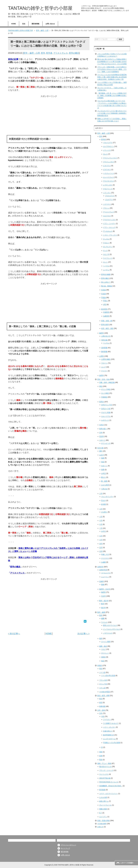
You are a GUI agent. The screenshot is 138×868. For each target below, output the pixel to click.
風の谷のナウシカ (105, 767)
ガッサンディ (108, 247)
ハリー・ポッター (109, 727)
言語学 (102, 436)
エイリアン (103, 817)
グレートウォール (105, 805)
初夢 (103, 470)
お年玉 (103, 473)
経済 (101, 703)
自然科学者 (103, 570)
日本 (101, 433)
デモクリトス (108, 189)
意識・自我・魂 (107, 321)
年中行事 (100, 448)
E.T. (101, 813)
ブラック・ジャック (106, 770)
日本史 (102, 425)
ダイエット (105, 653)
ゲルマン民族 (106, 413)
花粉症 (103, 657)
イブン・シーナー (109, 224)
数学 (103, 604)
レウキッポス (108, 185)
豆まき (103, 500)
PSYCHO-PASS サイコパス (109, 782)
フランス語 (103, 680)
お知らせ (100, 827)
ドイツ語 (102, 672)
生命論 (103, 290)
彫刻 (101, 760)
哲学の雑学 (105, 325)
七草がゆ (104, 489)
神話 (101, 386)
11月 (101, 548)
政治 (101, 699)
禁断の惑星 (103, 809)
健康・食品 (103, 646)
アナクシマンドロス (110, 158)
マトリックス (104, 774)
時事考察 (102, 706)
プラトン (106, 208)
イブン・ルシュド (109, 227)
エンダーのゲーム (109, 739)
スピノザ (106, 254)
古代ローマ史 (106, 409)
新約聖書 (104, 352)
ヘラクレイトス (108, 173)
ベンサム (106, 343)
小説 (103, 716)
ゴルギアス (109, 200)
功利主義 (104, 340)
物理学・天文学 (105, 589)
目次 (24, 24)
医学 (101, 615)
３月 (101, 509)
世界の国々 (103, 429)
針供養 (103, 504)
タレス (105, 154)
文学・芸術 (101, 710)
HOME (14, 24)
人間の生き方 (106, 336)
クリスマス (105, 558)
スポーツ (102, 440)
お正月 (102, 455)
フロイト (104, 363)
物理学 (103, 592)
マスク (103, 649)
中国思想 (106, 312)
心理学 (102, 356)
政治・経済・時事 (103, 696)
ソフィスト (107, 193)
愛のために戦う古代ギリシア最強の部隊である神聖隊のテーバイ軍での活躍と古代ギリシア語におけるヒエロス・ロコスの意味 (112, 62)
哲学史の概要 (106, 274)
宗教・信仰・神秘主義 (107, 382)
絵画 (101, 756)
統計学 (103, 608)
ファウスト (107, 720)
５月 (101, 521)
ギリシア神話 (106, 389)
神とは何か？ (106, 282)
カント (105, 262)
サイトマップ (65, 848)
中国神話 (104, 397)
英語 (101, 669)
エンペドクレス (108, 177)
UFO (105, 305)
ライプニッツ (108, 258)
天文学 (103, 596)
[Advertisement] (49, 116)
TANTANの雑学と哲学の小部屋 (40, 8)
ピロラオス (107, 170)
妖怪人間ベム (104, 801)
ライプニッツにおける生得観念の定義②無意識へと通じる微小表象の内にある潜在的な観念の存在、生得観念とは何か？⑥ (112, 77)
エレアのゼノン (108, 146)
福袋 (103, 458)
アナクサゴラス (108, 181)
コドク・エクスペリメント (108, 794)
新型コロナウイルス (110, 625)
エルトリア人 (106, 416)
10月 (101, 544)
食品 (103, 661)
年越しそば (105, 554)
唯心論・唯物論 (107, 286)
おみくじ (104, 466)
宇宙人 (105, 301)
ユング (103, 367)
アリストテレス (61, 53)
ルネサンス (105, 420)
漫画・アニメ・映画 (104, 763)
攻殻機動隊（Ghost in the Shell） (111, 786)
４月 (101, 517)
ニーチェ (106, 270)
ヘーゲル (106, 266)
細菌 (103, 618)
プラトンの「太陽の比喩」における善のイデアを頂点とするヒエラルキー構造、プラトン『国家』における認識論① (112, 69)
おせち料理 (105, 485)
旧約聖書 (104, 348)
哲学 (43, 53)
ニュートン (105, 577)
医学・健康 (101, 612)
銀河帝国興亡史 (108, 735)
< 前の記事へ (14, 634)
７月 (101, 528)
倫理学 (102, 333)
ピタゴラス (107, 166)
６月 (101, 524)
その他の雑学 (102, 824)
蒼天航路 (102, 790)
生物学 (102, 581)
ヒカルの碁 (103, 797)
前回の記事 (13, 59)
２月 (101, 494)
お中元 (103, 531)
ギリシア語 (103, 684)
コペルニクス (106, 573)
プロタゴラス (110, 196)
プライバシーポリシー (68, 845)
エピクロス (107, 216)
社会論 (103, 294)
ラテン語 (102, 688)
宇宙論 (103, 298)
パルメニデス (108, 143)
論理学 (102, 376)
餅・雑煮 (104, 481)
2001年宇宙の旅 (105, 778)
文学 (101, 713)
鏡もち (103, 477)
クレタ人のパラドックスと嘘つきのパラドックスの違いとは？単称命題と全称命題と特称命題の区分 (112, 113)
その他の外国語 (105, 692)
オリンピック (106, 443)
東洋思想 (104, 309)
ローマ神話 (105, 393)
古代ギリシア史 (107, 405)
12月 (101, 551)
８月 (101, 536)
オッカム (106, 239)
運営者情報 (35, 24)
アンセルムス (108, 231)
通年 (101, 451)
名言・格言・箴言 (107, 328)
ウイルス (104, 622)
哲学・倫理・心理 (32, 53)
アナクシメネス (108, 162)
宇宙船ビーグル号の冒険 (112, 743)
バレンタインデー (107, 497)
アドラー (104, 371)
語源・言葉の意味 (103, 821)
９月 (101, 540)
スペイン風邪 (106, 642)
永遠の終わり (108, 731)
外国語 (100, 666)
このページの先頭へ (127, 863)
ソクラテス (107, 204)
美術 (101, 752)
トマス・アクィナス (110, 235)
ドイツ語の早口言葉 (108, 676)
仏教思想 (106, 316)
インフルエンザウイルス (112, 629)
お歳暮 (103, 562)
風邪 (101, 639)
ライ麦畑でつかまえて (111, 723)
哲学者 (49, 53)
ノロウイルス (108, 633)
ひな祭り (104, 512)
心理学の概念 (106, 359)
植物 (103, 585)
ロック (105, 251)
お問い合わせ (50, 24)
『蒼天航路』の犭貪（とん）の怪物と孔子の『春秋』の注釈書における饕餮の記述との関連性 (112, 96)
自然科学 (100, 567)
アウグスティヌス (109, 220)
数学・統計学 (104, 601)
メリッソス (107, 150)
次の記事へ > (83, 634)
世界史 (102, 402)
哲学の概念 (74, 53)
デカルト (106, 243)
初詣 (103, 462)
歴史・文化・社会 (103, 379)
